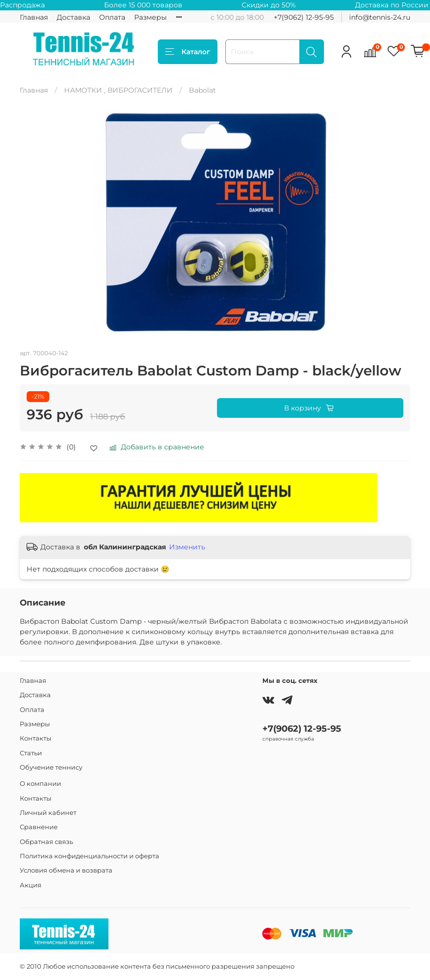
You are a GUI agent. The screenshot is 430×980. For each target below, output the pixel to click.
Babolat (202, 90)
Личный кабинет (48, 813)
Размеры (150, 17)
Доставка (73, 17)
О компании (40, 784)
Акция (31, 885)
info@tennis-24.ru (380, 17)
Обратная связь (46, 842)
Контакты (36, 738)
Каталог (188, 52)
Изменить (187, 547)
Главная (34, 17)
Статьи (31, 753)
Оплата (112, 17)
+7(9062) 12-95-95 (304, 17)
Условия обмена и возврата (66, 870)
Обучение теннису (51, 767)
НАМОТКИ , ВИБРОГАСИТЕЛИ (118, 90)
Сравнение (39, 827)
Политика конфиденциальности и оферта (90, 856)
